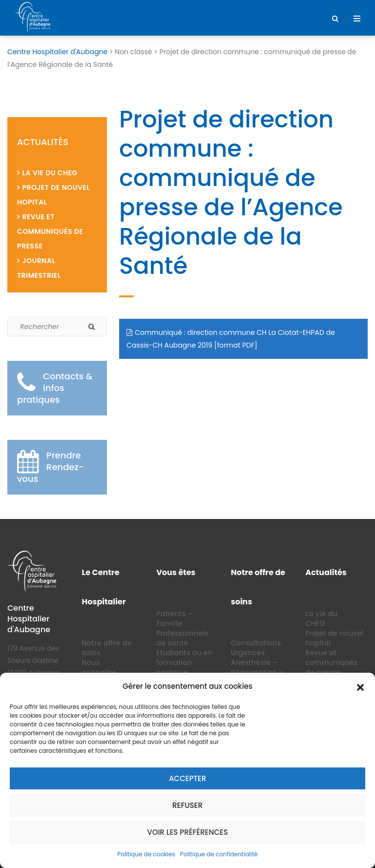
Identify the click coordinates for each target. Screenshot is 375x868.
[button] (360, 686)
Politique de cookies (146, 854)
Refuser (187, 805)
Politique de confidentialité (219, 854)
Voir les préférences (187, 832)
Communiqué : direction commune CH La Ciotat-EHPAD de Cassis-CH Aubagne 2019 (231, 339)
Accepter (187, 778)
